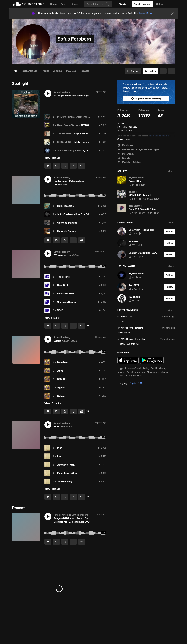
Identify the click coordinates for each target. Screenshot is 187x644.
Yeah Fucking (65, 481)
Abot (60, 371)
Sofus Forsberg (66, 150)
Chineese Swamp (67, 302)
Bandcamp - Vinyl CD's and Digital (139, 150)
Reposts (84, 71)
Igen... (60, 456)
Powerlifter (127, 316)
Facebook (125, 145)
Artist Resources (136, 372)
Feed (64, 4)
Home (53, 4)
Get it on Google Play (152, 360)
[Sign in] (123, 4)
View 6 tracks (52, 318)
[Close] (172, 14)
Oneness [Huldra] (67, 223)
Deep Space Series (68, 125)
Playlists (71, 71)
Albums (58, 71)
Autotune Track (66, 465)
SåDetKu (62, 379)
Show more (124, 139)
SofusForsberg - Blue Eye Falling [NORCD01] (82, 214)
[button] (172, 4)
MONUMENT (64, 142)
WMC (60, 310)
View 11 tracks (52, 158)
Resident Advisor (129, 162)
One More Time (66, 294)
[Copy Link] (73, 166)
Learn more (129, 91)
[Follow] (150, 71)
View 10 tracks (53, 403)
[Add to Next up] (82, 166)
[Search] (98, 4)
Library (75, 4)
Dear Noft (63, 285)
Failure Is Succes (67, 231)
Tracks (45, 71)
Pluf (60, 448)
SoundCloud (28, 4)
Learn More (145, 13)
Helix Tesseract (66, 206)
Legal (120, 368)
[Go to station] (133, 71)
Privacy (129, 368)
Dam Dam (63, 362)
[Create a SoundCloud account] (142, 4)
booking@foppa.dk (158, 136)
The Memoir (64, 134)
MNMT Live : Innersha (133, 339)
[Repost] (56, 166)
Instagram (126, 154)
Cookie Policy (142, 368)
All (15, 71)
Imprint (121, 372)
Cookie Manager (160, 368)
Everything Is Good (68, 473)
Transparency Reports (130, 375)
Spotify (124, 158)
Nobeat (61, 396)
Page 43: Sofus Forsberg (87, 134)
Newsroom (153, 372)
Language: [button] (130, 383)
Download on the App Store (128, 360)
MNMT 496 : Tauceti (132, 328)
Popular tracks (29, 71)
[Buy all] (88, 326)
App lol (61, 387)
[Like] (48, 166)
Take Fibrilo (64, 277)
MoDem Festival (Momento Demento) (78, 117)
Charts (164, 372)
